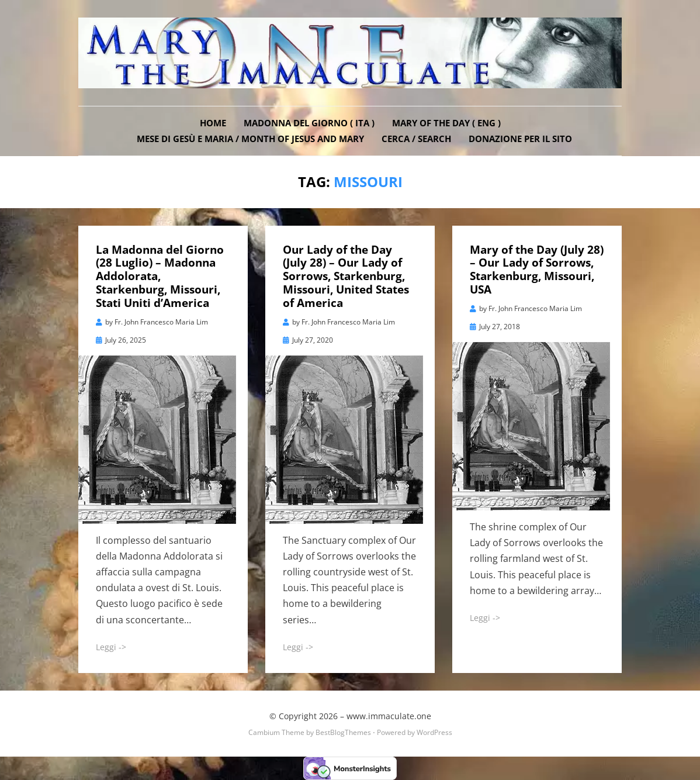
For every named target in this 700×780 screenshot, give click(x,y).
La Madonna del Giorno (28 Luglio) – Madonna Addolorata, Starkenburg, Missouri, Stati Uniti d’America (160, 276)
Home (213, 123)
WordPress (434, 732)
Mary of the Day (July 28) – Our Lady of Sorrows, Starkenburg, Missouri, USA (537, 270)
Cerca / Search (416, 139)
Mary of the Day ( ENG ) (446, 123)
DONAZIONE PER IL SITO (520, 139)
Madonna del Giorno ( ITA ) (309, 123)
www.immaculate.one (389, 716)
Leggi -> (111, 647)
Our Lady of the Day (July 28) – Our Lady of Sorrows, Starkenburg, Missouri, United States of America (346, 276)
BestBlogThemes (343, 732)
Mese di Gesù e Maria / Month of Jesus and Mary (250, 139)
